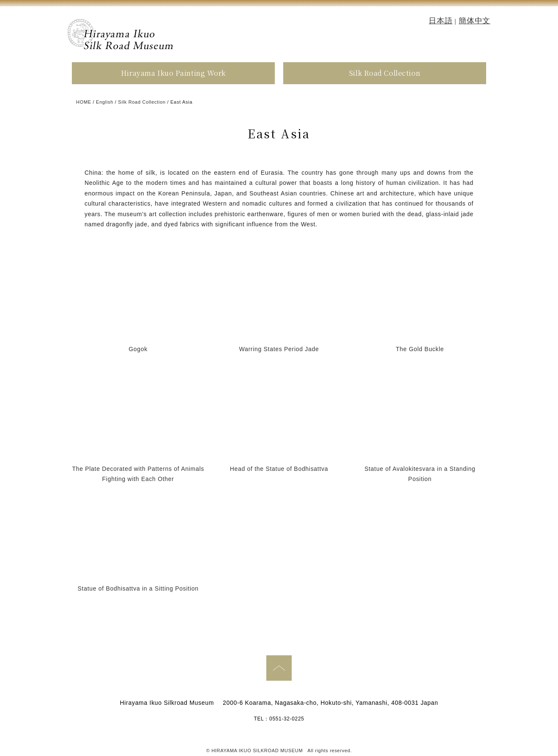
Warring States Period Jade (279, 349)
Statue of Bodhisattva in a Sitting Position (138, 588)
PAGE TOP (279, 668)
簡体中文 (475, 21)
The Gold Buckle (420, 349)
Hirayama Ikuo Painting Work (173, 73)
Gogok (138, 349)
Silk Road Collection (385, 73)
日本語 (440, 21)
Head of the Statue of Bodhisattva (279, 469)
